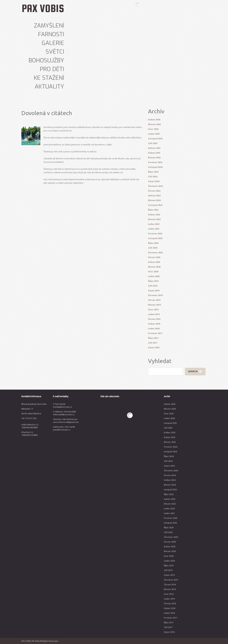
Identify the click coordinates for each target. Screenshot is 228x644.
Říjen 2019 (153, 281)
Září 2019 (153, 286)
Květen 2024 (154, 196)
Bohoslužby (46, 60)
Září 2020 (153, 248)
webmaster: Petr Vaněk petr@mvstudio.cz (64, 428)
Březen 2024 (154, 200)
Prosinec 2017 (155, 333)
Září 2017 (153, 343)
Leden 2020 (154, 276)
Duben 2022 (154, 215)
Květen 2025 (154, 148)
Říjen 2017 (153, 338)
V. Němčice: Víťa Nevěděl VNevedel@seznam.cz (64, 413)
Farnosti (51, 34)
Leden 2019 (154, 314)
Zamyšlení (49, 26)
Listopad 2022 (155, 205)
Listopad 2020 (155, 238)
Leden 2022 (154, 224)
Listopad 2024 (155, 167)
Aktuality (49, 87)
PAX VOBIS (43, 8)
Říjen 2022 (153, 210)
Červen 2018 (154, 319)
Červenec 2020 (155, 253)
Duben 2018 (154, 324)
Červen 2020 (154, 257)
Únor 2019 (153, 309)
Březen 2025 (154, 158)
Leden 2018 (154, 328)
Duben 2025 (154, 153)
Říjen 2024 (153, 172)
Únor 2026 (153, 129)
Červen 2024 (154, 191)
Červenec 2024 (155, 186)
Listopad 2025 (155, 139)
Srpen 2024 (154, 181)
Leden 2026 (154, 134)
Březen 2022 (154, 219)
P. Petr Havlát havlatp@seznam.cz (63, 405)
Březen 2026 (154, 124)
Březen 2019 (154, 305)
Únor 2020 (153, 271)
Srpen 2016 (154, 347)
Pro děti (52, 69)
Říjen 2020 (153, 243)
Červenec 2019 (155, 295)
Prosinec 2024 (155, 162)
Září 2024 (153, 177)
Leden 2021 (154, 229)
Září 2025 (153, 143)
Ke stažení (49, 78)
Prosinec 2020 (155, 234)
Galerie (53, 43)
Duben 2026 (154, 120)
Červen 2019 (154, 300)
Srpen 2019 (154, 290)
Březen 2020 (154, 267)
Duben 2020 (154, 262)
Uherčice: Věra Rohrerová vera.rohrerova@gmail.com (66, 421)
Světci (55, 52)
